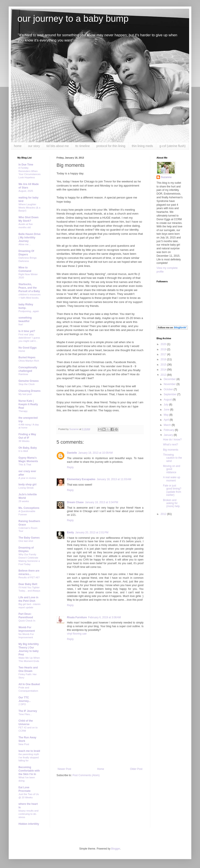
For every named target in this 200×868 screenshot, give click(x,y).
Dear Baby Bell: (28, 584)
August (168, 400)
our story (34, 146)
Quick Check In (27, 621)
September (170, 394)
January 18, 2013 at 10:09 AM (95, 453)
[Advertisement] (100, 735)
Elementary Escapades (81, 479)
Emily (70, 532)
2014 (164, 370)
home (18, 146)
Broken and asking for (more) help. (172, 503)
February (169, 430)
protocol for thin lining (111, 146)
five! (21, 324)
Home (101, 769)
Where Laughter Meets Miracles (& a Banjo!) (29, 208)
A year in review (27, 478)
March (168, 425)
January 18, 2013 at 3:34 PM (102, 502)
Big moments (171, 450)
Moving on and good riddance (172, 469)
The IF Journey (28, 711)
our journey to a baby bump (73, 19)
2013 (164, 375)
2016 (164, 359)
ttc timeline (82, 146)
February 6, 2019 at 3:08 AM (104, 617)
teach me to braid (29, 751)
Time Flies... (25, 714)
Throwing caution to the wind (172, 458)
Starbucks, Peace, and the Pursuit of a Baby (29, 288)
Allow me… (25, 244)
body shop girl (27, 484)
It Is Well (23, 451)
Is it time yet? (27, 331)
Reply (70, 467)
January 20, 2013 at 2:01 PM (92, 532)
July (166, 405)
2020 (164, 344)
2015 (164, 365)
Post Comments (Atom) (86, 775)
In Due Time (26, 165)
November (170, 384)
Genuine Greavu (29, 381)
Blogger (116, 849)
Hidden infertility (29, 824)
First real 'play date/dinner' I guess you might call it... (29, 338)
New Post (24, 744)
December (170, 379)
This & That (25, 465)
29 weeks (24, 501)
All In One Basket (29, 684)
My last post (25, 394)
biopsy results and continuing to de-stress (28, 814)
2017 (164, 354)
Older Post (136, 769)
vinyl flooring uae (77, 634)
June (167, 410)
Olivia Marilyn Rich (29, 361)
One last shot (26, 541)
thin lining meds (142, 146)
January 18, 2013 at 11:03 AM (114, 479)
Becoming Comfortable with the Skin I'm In (29, 771)
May (167, 415)
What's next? (171, 445)
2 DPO (22, 704)
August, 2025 (26, 191)
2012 (164, 514)
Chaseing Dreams (29, 391)
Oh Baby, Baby (28, 448)
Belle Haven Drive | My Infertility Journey (29, 238)
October (169, 389)
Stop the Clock (27, 384)
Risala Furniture (77, 617)
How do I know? (172, 440)
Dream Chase (75, 502)
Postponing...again (29, 311)
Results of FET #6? (29, 577)
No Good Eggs (27, 348)
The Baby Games (29, 538)
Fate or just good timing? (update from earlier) (172, 490)
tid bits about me (58, 146)
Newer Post (64, 769)
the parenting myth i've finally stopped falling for (29, 757)
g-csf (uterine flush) (173, 146)
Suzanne (166, 177)
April (167, 420)
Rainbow (23, 374)
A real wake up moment (172, 479)
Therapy (23, 411)
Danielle (72, 453)
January (169, 435)
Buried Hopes (27, 357)
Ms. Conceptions (29, 508)
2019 (164, 349)
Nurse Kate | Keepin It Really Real (28, 404)
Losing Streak (26, 488)
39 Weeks (24, 441)
